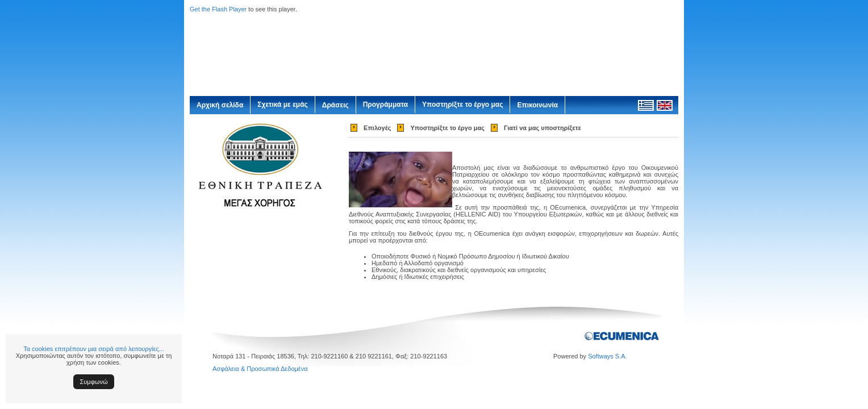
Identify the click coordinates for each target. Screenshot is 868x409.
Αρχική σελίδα (220, 105)
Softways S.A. (607, 356)
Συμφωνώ (94, 382)
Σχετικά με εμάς (283, 105)
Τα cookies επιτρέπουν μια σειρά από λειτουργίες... (94, 349)
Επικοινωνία (537, 105)
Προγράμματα (385, 105)
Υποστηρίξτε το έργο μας (462, 105)
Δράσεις (335, 105)
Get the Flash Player (218, 9)
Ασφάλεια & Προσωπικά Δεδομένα (260, 369)
